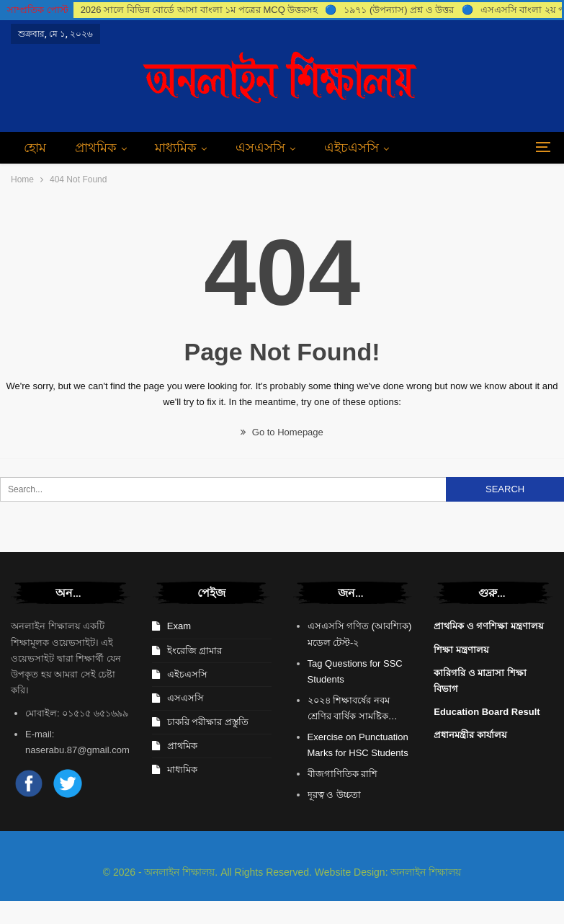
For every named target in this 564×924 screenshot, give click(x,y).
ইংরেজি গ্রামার (195, 650)
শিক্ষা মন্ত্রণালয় (461, 650)
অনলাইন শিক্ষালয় (426, 872)
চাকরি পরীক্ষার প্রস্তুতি (208, 722)
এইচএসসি (352, 148)
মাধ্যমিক (176, 148)
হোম (35, 148)
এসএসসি (260, 148)
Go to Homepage (282, 432)
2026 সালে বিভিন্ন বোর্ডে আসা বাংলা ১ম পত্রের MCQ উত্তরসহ (200, 10)
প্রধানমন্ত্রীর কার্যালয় (470, 735)
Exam (179, 626)
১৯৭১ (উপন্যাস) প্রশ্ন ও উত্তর (399, 10)
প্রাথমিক (96, 148)
